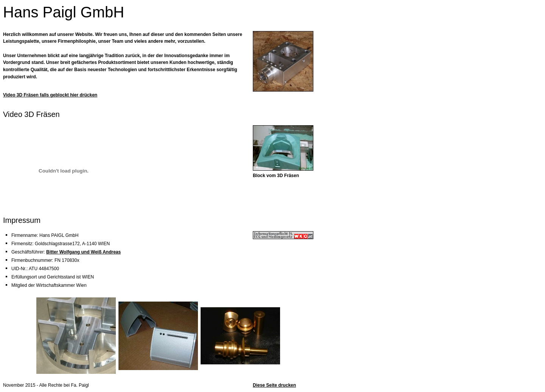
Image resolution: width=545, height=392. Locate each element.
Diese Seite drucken (274, 385)
